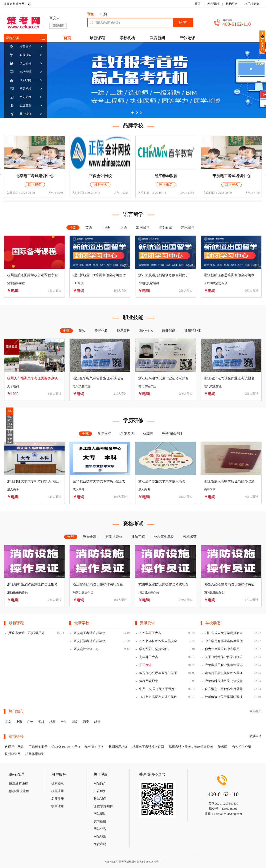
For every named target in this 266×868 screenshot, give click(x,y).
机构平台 (232, 4)
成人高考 (13, 489)
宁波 (64, 722)
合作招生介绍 (242, 747)
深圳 (41, 722)
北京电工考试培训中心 (35, 176)
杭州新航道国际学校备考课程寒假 (32, 275)
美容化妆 (101, 331)
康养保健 (169, 331)
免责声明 (100, 844)
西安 (86, 722)
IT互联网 (25, 80)
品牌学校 (133, 126)
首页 (197, 4)
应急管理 (124, 331)
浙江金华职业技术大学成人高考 (162, 481)
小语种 (106, 228)
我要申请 (256, 736)
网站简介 (100, 783)
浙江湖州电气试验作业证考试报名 (229, 378)
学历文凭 (105, 434)
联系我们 (100, 799)
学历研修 (25, 63)
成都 (97, 722)
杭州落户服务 (94, 747)
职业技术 (146, 331)
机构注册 (58, 791)
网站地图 (100, 836)
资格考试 (25, 72)
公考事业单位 (164, 537)
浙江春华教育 (166, 176)
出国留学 (143, 228)
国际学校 (25, 89)
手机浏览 (253, 4)
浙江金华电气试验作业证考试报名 (98, 378)
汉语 (124, 228)
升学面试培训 (172, 434)
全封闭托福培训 (149, 283)
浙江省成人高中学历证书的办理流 (229, 481)
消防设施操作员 (17, 593)
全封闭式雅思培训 (216, 283)
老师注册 (58, 799)
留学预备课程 (16, 283)
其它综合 (25, 114)
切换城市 (58, 26)
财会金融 (90, 537)
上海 (19, 722)
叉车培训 (13, 386)
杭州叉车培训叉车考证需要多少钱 (32, 378)
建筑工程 (138, 537)
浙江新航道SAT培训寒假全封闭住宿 (99, 275)
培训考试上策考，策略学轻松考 (191, 747)
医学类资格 (114, 537)
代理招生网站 (14, 747)
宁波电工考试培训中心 (232, 176)
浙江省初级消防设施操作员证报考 (32, 584)
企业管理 (25, 106)
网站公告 (100, 829)
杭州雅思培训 (118, 747)
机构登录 (58, 783)
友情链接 (100, 821)
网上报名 (35, 185)
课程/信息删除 (103, 806)
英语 (89, 228)
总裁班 (148, 434)
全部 (73, 228)
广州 (30, 722)
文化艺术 (25, 97)
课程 (90, 14)
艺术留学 (188, 228)
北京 (8, 722)
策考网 (223, 747)
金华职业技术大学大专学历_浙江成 (99, 481)
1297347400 (230, 804)
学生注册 (58, 806)
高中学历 (210, 489)
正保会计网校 (100, 176)
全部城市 (256, 711)
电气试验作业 (82, 386)
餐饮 (82, 331)
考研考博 (127, 434)
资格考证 (190, 537)
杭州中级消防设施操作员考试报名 (164, 584)
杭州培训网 (13, 754)
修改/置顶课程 (19, 791)
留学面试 (165, 228)
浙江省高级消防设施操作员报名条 (98, 584)
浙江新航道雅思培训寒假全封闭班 (229, 275)
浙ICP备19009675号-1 (149, 862)
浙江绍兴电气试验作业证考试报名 (164, 378)
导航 (10, 411)
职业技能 (25, 55)
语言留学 (25, 47)
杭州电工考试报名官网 (148, 747)
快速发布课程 (19, 783)
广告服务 (100, 791)
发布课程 (213, 4)
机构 (104, 14)
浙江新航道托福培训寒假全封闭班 (164, 275)
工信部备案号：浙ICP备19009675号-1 (54, 747)
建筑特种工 (193, 331)
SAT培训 (78, 283)
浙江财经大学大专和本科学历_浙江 (33, 481)
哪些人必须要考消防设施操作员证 (229, 584)
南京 (75, 722)
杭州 (53, 722)
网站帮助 (100, 814)
